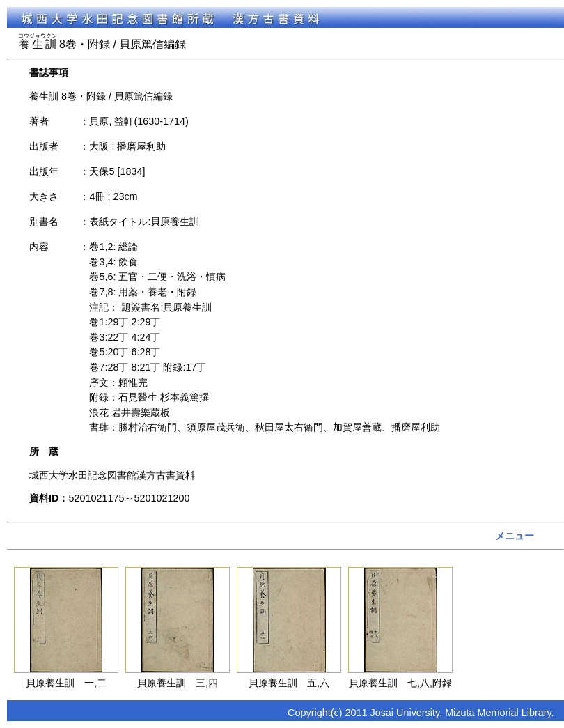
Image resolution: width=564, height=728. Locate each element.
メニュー (515, 536)
